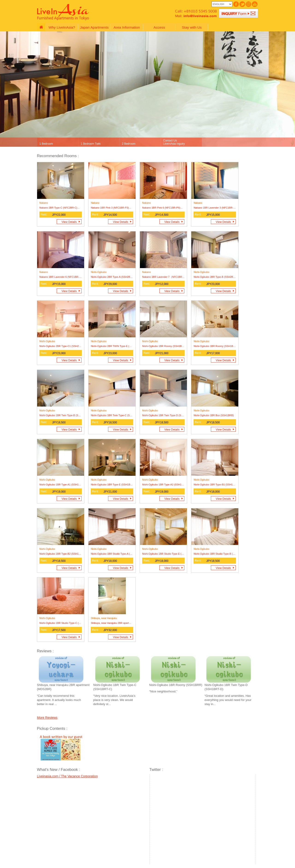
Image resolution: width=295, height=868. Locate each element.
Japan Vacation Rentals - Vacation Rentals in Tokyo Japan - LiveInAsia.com (64, 12)
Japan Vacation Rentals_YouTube (254, 4)
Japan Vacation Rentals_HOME (41, 27)
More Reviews (47, 718)
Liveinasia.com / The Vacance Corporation (67, 776)
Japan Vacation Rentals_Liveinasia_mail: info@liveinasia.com (194, 16)
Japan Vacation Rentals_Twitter (242, 4)
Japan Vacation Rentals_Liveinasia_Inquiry (239, 13)
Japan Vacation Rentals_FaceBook (236, 4)
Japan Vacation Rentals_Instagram (248, 4)
